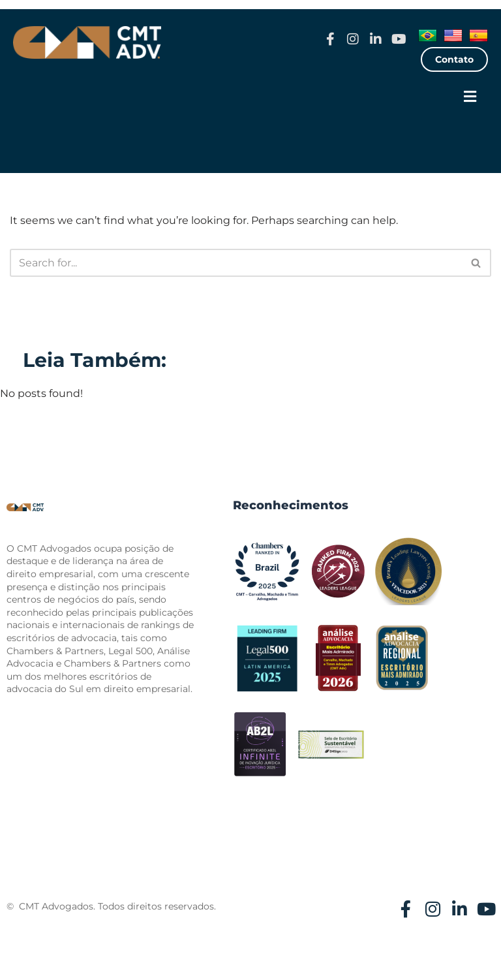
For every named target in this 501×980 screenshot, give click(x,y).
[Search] (236, 263)
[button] (470, 97)
